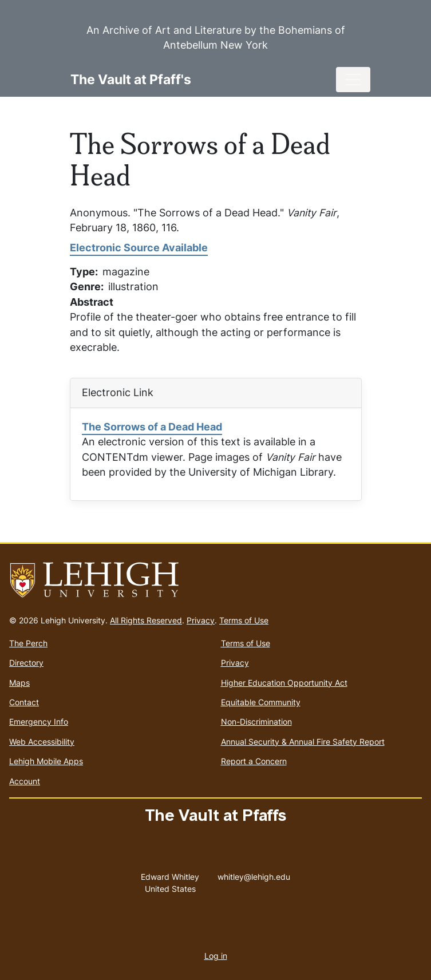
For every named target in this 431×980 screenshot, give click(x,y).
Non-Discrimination (256, 722)
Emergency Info (39, 722)
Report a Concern (254, 761)
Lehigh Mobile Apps (46, 761)
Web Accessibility (42, 742)
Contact (24, 702)
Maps (19, 683)
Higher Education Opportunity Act (284, 683)
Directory (26, 663)
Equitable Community (261, 702)
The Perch (28, 643)
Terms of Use (244, 620)
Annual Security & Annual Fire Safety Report (303, 742)
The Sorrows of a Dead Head (152, 427)
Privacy (201, 620)
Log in (216, 956)
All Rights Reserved (146, 620)
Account (25, 781)
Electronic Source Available (139, 248)
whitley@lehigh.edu (254, 874)
